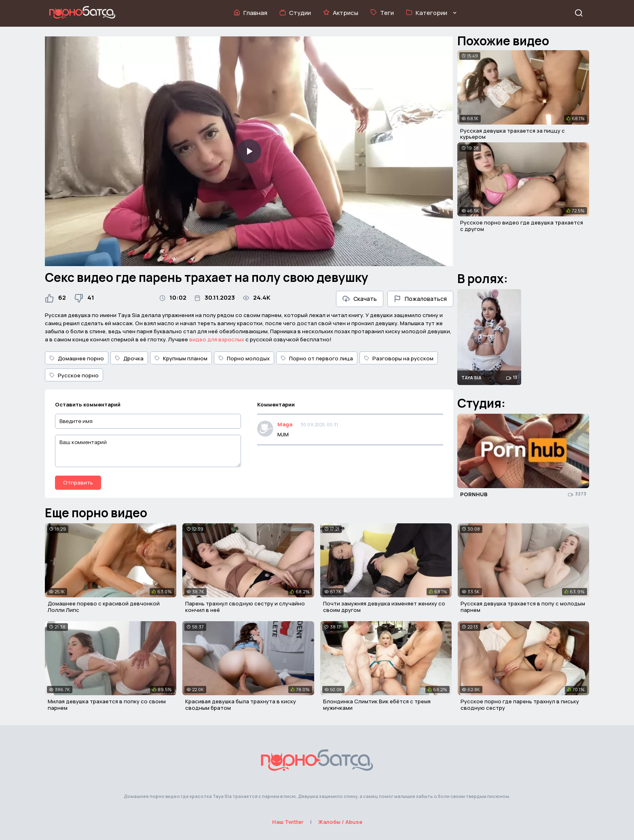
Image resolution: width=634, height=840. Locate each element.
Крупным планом (181, 358)
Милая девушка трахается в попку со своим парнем (107, 705)
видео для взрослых (217, 339)
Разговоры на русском (399, 358)
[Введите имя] (148, 421)
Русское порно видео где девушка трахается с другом (522, 226)
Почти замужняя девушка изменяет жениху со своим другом (384, 607)
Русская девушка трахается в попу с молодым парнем (523, 607)
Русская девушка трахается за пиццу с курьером (512, 134)
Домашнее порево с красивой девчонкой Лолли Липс (104, 607)
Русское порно (74, 375)
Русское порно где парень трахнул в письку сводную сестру (520, 705)
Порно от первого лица (317, 358)
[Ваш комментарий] (148, 451)
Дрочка (129, 358)
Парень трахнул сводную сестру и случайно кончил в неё (245, 607)
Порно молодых (244, 358)
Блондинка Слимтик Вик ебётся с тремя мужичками (377, 705)
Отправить (78, 482)
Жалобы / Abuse (340, 822)
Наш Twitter (288, 822)
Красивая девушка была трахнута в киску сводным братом (241, 705)
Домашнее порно (77, 358)
